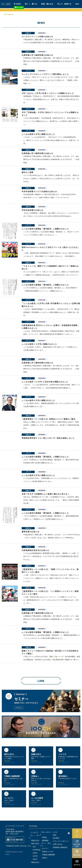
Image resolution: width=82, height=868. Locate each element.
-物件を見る (34, 844)
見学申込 (77, 865)
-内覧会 (43, 837)
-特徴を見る (34, 840)
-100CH (43, 858)
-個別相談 (44, 840)
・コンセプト (34, 832)
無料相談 (77, 855)
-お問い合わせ (57, 844)
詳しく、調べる (31, 3)
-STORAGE (35, 850)
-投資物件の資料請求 (59, 847)
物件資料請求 (77, 845)
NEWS (19, 3)
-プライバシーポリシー (60, 841)
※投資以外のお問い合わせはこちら (18, 846)
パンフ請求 (77, 835)
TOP (5, 14)
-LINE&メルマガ (47, 852)
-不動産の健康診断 (47, 855)
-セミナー (44, 848)
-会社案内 (55, 838)
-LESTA (33, 856)
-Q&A (53, 835)
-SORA (33, 853)
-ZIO (32, 847)
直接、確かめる (47, 3)
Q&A (77, 3)
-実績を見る (34, 862)
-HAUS (33, 859)
